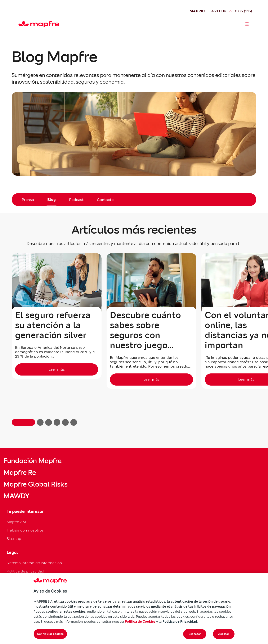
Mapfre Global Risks (35, 484)
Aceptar (224, 634)
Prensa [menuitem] (28, 200)
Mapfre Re (20, 473)
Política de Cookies (140, 621)
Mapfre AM (16, 522)
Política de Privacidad (180, 621)
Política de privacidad (25, 571)
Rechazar (195, 634)
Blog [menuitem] (52, 200)
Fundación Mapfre (32, 461)
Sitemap (14, 539)
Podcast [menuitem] (76, 200)
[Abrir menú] (247, 24)
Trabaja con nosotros (25, 530)
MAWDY (16, 496)
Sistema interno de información (34, 563)
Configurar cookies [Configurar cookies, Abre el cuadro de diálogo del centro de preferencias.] (50, 634)
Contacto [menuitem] (105, 200)
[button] (23, 422)
